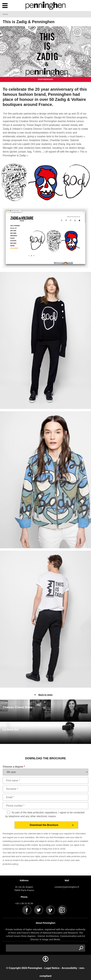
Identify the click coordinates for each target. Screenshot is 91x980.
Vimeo (51, 910)
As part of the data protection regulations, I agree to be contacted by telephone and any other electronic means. (45, 814)
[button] (45, 962)
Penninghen (35, 968)
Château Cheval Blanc (18, 707)
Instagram (62, 910)
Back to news (45, 695)
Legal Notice (52, 968)
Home (5, 14)
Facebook (27, 910)
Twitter (39, 910)
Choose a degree (14, 767)
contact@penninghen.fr (67, 887)
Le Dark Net (11, 729)
